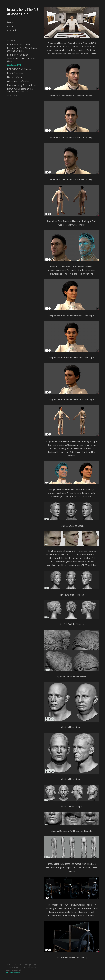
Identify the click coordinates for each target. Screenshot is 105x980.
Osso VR (11, 40)
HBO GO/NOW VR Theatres (20, 69)
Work (10, 22)
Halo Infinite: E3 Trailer (17, 55)
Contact (12, 30)
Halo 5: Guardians (15, 73)
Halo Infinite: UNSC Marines (20, 45)
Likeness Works (14, 77)
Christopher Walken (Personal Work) (21, 60)
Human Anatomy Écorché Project (22, 85)
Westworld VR (14, 65)
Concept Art (13, 96)
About (10, 26)
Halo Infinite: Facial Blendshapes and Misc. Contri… (22, 49)
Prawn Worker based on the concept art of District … (20, 90)
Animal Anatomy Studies (18, 81)
